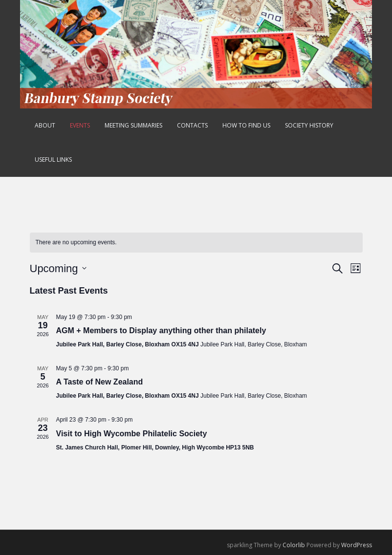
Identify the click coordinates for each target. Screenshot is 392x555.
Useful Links (53, 160)
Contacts (192, 125)
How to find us (246, 125)
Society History (309, 125)
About (45, 125)
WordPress (357, 545)
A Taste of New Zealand (100, 382)
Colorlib (294, 545)
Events (80, 125)
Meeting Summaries (133, 125)
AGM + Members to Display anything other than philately (161, 331)
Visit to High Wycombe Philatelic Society (132, 434)
